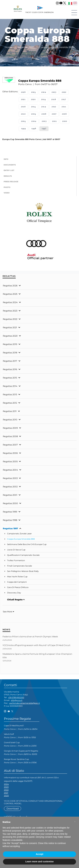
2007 (54, 114)
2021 (23, 99)
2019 (43, 99)
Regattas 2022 (10, 319)
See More (8, 612)
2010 (23, 114)
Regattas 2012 (10, 403)
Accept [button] (40, 854)
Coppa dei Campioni (17, 582)
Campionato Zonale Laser (19, 534)
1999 (23, 129)
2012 (54, 107)
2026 (23, 92)
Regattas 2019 (10, 344)
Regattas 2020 (10, 336)
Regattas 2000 (10, 503)
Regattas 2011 (10, 411)
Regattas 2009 (10, 428)
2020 (33, 99)
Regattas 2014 (10, 386)
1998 (34, 129)
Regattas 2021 (10, 327)
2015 (33, 107)
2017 (64, 99)
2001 (54, 121)
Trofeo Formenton (16, 560)
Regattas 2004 (10, 470)
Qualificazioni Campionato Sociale (23, 555)
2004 (34, 121)
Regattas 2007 (10, 445)
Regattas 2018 (10, 353)
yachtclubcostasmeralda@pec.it (24, 703)
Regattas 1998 (10, 520)
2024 (44, 92)
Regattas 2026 (10, 286)
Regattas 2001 (10, 495)
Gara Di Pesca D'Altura (18, 587)
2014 (44, 107)
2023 (54, 92)
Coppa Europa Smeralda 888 (21, 539)
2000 (65, 121)
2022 (64, 92)
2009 (34, 114)
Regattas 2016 (10, 369)
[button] (75, 822)
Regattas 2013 (10, 394)
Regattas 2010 (10, 420)
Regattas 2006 (10, 453)
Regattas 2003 (10, 478)
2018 (54, 99)
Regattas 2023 (10, 311)
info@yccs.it (17, 700)
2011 (64, 107)
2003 (44, 121)
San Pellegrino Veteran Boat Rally (23, 571)
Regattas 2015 (10, 378)
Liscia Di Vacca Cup (16, 550)
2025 (33, 92)
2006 (64, 114)
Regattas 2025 (10, 294)
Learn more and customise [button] (39, 862)
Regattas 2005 (10, 461)
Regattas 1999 (10, 512)
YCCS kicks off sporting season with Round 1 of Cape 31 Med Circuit (36, 645)
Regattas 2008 (10, 436)
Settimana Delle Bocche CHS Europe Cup (27, 544)
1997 (44, 129)
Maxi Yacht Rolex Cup (17, 577)
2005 (23, 121)
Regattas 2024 (10, 302)
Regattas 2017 (10, 361)
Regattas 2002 (10, 487)
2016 (23, 107)
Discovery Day (14, 593)
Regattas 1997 (10, 528)
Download (13, 809)
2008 (44, 114)
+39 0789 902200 (16, 697)
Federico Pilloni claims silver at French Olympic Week (30, 637)
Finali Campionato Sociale (20, 566)
